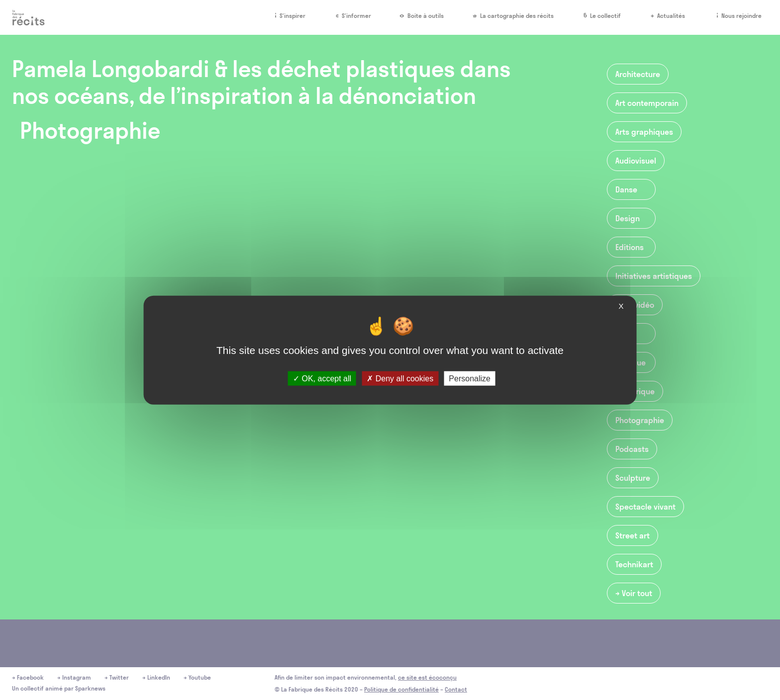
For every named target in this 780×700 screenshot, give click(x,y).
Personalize (470, 378)
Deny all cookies (400, 378)
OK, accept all (322, 378)
